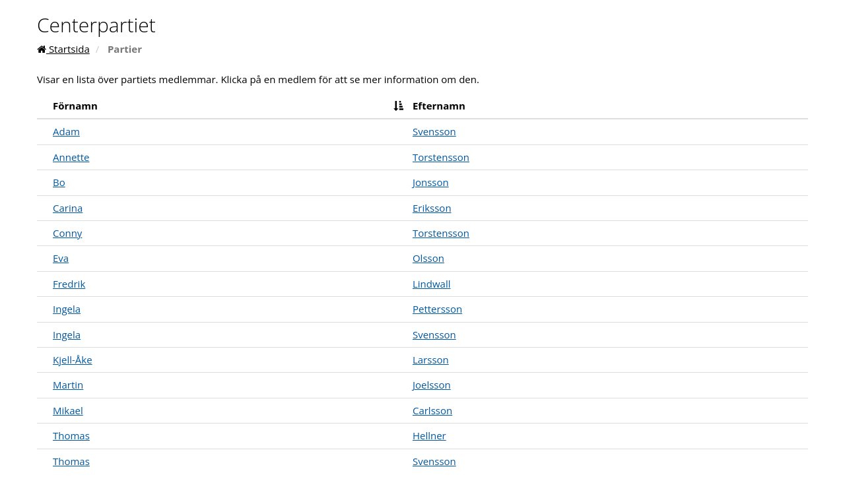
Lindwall (432, 284)
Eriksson (432, 208)
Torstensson (441, 157)
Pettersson (437, 309)
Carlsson (432, 410)
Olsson (428, 258)
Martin (68, 385)
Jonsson (431, 182)
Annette (71, 157)
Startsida (63, 49)
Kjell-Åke (73, 360)
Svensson (434, 131)
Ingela (67, 309)
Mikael (68, 410)
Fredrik (69, 284)
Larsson (431, 360)
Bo (59, 182)
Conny (67, 233)
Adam (66, 131)
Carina (68, 208)
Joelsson (432, 385)
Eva (61, 258)
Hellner (429, 435)
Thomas (71, 435)
